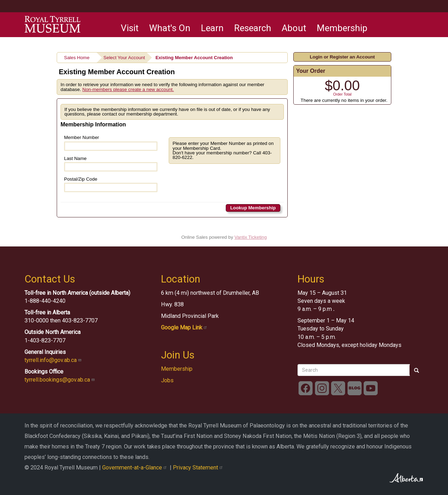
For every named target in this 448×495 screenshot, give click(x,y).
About (294, 28)
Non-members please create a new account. (128, 89)
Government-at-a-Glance (136, 468)
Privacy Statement (199, 468)
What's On (170, 28)
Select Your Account (124, 58)
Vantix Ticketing (251, 237)
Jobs (167, 380)
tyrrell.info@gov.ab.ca (54, 360)
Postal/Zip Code (111, 184)
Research (253, 28)
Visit (130, 28)
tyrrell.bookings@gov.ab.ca (60, 380)
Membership (342, 28)
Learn (212, 28)
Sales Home (77, 58)
